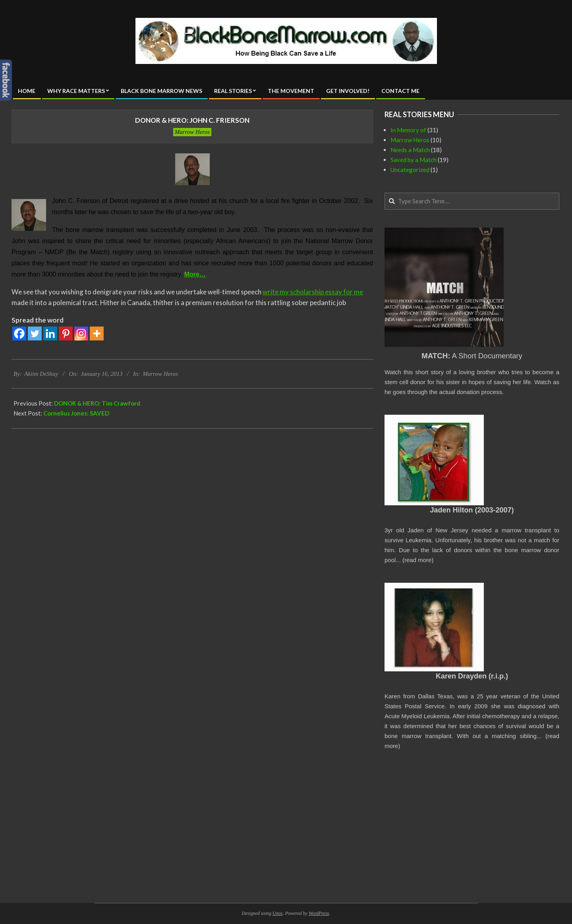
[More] (97, 333)
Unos (277, 913)
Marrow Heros (192, 132)
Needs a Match (410, 150)
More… (195, 274)
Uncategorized (410, 170)
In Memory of (408, 130)
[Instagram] (81, 333)
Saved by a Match (414, 160)
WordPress (319, 913)
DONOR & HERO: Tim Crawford (97, 403)
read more (418, 560)
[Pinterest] (66, 333)
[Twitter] (35, 333)
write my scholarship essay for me (313, 292)
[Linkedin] (50, 333)
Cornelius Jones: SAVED (76, 413)
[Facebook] (19, 333)
